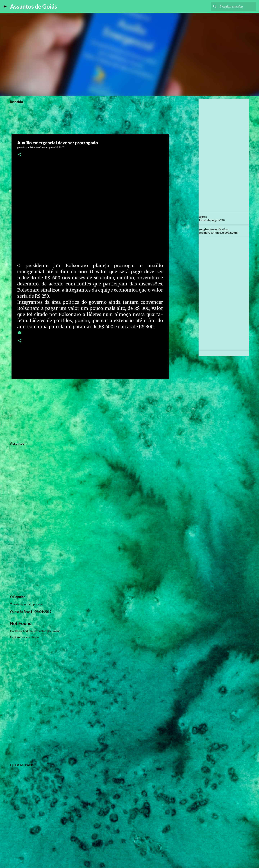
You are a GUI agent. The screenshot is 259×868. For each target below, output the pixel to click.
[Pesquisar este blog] (237, 6)
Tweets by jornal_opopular (26, 604)
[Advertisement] (90, 410)
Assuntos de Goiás (34, 6)
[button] (19, 155)
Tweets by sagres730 (212, 220)
